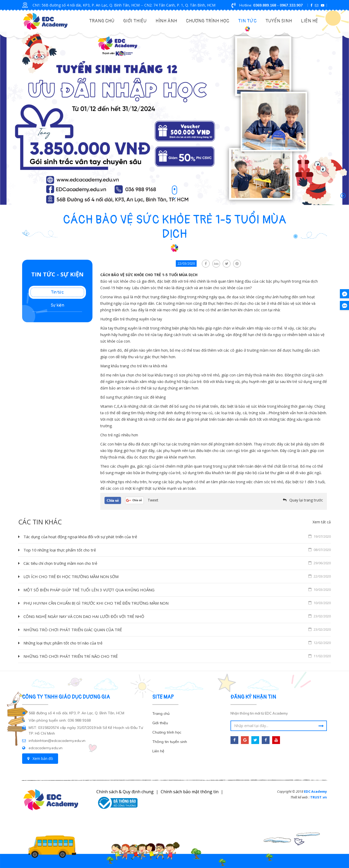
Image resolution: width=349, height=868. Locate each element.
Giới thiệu (135, 21)
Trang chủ (102, 21)
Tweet (153, 500)
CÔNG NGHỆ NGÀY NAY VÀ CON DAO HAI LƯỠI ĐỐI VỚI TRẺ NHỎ (177, 616)
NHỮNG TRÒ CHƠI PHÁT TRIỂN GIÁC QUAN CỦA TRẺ (177, 629)
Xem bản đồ (40, 759)
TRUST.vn (319, 797)
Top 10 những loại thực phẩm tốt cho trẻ (177, 550)
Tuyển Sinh (279, 21)
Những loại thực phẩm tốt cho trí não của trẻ (177, 643)
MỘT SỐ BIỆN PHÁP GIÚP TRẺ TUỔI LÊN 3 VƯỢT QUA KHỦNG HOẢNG (177, 590)
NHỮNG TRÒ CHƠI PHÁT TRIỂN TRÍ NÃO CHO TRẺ (177, 656)
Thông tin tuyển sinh (170, 742)
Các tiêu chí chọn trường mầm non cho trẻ (177, 563)
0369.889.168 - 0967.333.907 (278, 5)
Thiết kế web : (300, 797)
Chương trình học (208, 21)
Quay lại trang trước (306, 500)
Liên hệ (309, 21)
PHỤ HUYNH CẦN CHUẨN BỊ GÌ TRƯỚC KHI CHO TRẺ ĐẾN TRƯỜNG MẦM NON (177, 603)
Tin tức (247, 21)
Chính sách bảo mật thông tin (190, 792)
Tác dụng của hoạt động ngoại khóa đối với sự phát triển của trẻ (177, 536)
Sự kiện (57, 305)
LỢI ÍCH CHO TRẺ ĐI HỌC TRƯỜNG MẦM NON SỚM (177, 576)
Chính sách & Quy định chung (125, 792)
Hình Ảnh (166, 21)
